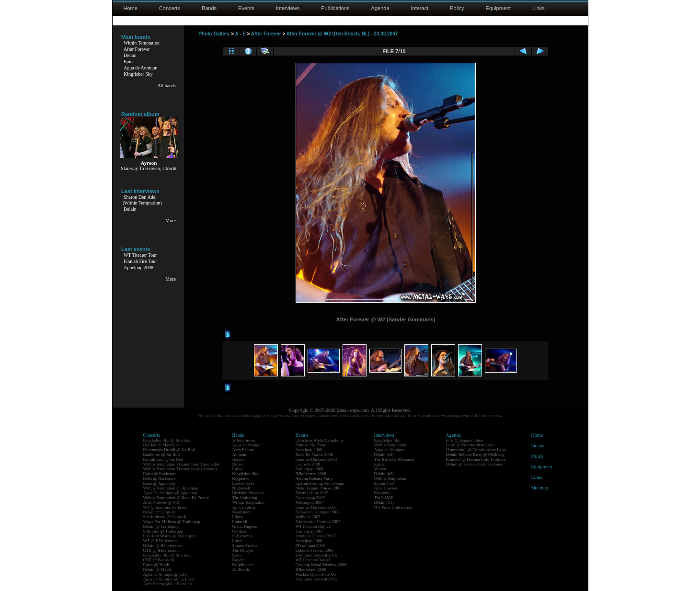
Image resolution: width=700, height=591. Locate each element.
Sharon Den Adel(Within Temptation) (142, 200)
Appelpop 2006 (309, 541)
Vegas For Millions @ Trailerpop (172, 522)
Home (131, 8)
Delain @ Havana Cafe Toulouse (474, 464)
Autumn (240, 455)
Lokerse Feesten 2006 (315, 550)
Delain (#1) (384, 502)
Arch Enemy (243, 450)
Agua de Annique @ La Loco (169, 579)
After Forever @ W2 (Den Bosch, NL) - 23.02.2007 (342, 34)
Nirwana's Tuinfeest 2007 (318, 512)
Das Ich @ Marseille (161, 445)
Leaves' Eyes (244, 483)
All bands (166, 85)
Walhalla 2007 (308, 517)
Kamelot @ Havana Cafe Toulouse (476, 459)
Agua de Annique (140, 68)
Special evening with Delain (320, 483)
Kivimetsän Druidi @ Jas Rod (169, 450)
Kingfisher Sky (138, 74)
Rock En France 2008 (314, 455)
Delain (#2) (384, 474)
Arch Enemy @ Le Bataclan (168, 584)
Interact (420, 8)
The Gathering (245, 498)
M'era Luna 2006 (310, 546)
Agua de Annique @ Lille (166, 574)
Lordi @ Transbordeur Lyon (470, 445)
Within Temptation (142, 43)
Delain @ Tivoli (157, 569)
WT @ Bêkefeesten (160, 541)
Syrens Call (384, 483)
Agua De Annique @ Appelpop (170, 493)
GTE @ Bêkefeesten (161, 550)
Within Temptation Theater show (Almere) (180, 469)
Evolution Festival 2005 (316, 579)
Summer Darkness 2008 (316, 459)
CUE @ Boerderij (159, 560)
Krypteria (241, 478)
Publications (335, 8)
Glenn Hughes (245, 526)
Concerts (170, 8)
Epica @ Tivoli (156, 565)
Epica (129, 62)
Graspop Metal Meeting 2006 (321, 565)
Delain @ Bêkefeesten (163, 546)
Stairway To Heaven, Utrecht (149, 168)
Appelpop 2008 (138, 267)
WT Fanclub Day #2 (313, 526)
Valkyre (381, 469)
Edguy (238, 517)
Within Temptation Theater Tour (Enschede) (181, 464)
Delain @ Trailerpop (161, 526)
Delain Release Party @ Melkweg (475, 455)
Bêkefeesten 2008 (311, 474)
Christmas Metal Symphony (320, 440)
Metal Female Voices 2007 (319, 488)
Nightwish (241, 488)
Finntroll (240, 522)
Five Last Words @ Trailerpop (169, 536)
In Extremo (242, 536)
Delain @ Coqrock (160, 512)
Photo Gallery (214, 34)
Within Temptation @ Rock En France (176, 498)
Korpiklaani (243, 565)
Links (539, 8)
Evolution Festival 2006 (316, 555)
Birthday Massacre (249, 493)
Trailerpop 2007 (310, 531)
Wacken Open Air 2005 (316, 574)
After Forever (137, 49)
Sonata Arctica (245, 546)
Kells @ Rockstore (160, 478)
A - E (240, 34)
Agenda (380, 8)
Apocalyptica (244, 507)
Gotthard (240, 531)
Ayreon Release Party (314, 478)
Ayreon (239, 459)
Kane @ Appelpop (159, 483)
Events (246, 8)
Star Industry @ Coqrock (165, 517)
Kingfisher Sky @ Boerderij (168, 440)
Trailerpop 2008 (310, 469)
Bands (209, 8)
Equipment (499, 8)
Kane (237, 555)
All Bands (241, 569)
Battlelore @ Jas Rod (162, 455)
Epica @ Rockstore (160, 474)
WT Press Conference (393, 507)
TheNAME (384, 498)
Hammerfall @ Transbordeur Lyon (476, 450)
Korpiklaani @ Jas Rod (163, 459)
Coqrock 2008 (308, 464)
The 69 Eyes (243, 550)
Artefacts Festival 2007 (316, 536)
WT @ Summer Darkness (166, 507)
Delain (130, 55)
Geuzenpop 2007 (310, 498)
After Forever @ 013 (161, 502)
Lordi (237, 541)
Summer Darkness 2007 (316, 507)
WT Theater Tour (140, 255)
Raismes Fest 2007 (312, 493)
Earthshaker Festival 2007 (318, 522)
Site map (540, 488)
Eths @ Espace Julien (465, 440)
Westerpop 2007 (310, 502)
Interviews (288, 8)
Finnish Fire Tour (140, 261)
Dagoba (239, 560)
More (171, 221)
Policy (457, 8)
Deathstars (241, 512)
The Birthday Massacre (394, 459)
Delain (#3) (384, 455)
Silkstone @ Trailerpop (163, 531)
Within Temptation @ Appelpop (171, 488)
